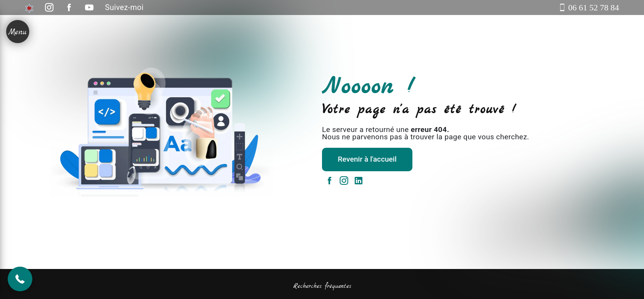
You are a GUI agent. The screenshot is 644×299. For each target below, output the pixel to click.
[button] (20, 279)
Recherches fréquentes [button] (322, 286)
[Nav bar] (18, 32)
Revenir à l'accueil (367, 159)
